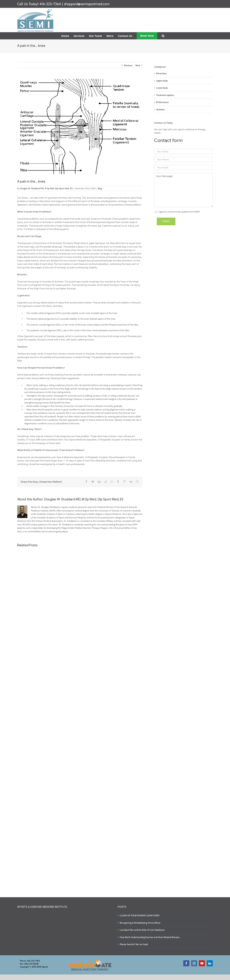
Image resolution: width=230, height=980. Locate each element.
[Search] (163, 36)
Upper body (162, 81)
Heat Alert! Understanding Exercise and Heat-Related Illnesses (150, 937)
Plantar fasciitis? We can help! (134, 944)
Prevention (161, 73)
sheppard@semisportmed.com (87, 4)
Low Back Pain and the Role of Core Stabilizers (142, 930)
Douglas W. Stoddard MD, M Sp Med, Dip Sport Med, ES (46, 188)
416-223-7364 (50, 4)
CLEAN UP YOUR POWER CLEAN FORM (140, 915)
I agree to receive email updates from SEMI (179, 212)
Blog (100, 188)
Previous (128, 65)
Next (138, 65)
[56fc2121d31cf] (80, 126)
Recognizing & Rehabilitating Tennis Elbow (140, 923)
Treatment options (165, 95)
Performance (162, 102)
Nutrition (161, 109)
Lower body (162, 88)
